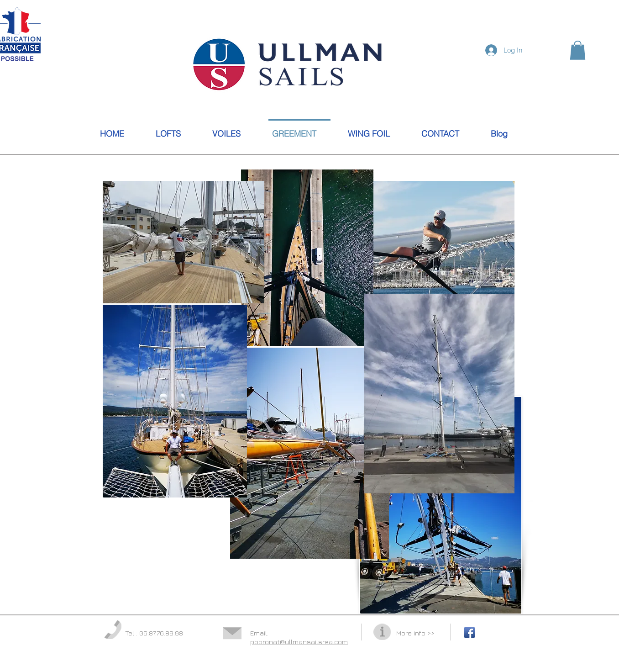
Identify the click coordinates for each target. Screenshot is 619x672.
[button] (578, 50)
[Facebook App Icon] (469, 632)
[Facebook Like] (577, 105)
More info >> (415, 633)
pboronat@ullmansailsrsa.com (299, 642)
